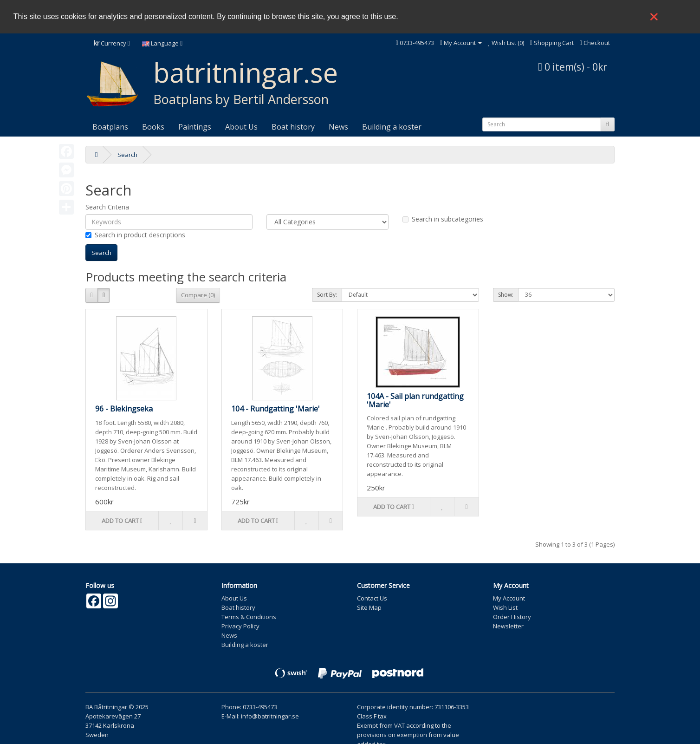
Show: (506, 294)
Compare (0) (198, 294)
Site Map (369, 607)
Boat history (293, 126)
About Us (241, 126)
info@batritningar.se (270, 715)
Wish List (505, 607)
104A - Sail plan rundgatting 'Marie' (415, 399)
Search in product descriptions (135, 234)
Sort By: (327, 294)
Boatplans (110, 126)
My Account (509, 597)
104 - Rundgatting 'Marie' (275, 408)
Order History (512, 616)
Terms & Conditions (249, 616)
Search (127, 154)
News (338, 126)
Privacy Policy (240, 625)
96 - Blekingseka (124, 408)
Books (153, 126)
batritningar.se (246, 71)
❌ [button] (654, 17)
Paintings (195, 126)
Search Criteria (107, 206)
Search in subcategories (443, 218)
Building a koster (392, 126)
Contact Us (372, 597)
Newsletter (508, 625)
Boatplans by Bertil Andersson (241, 98)
